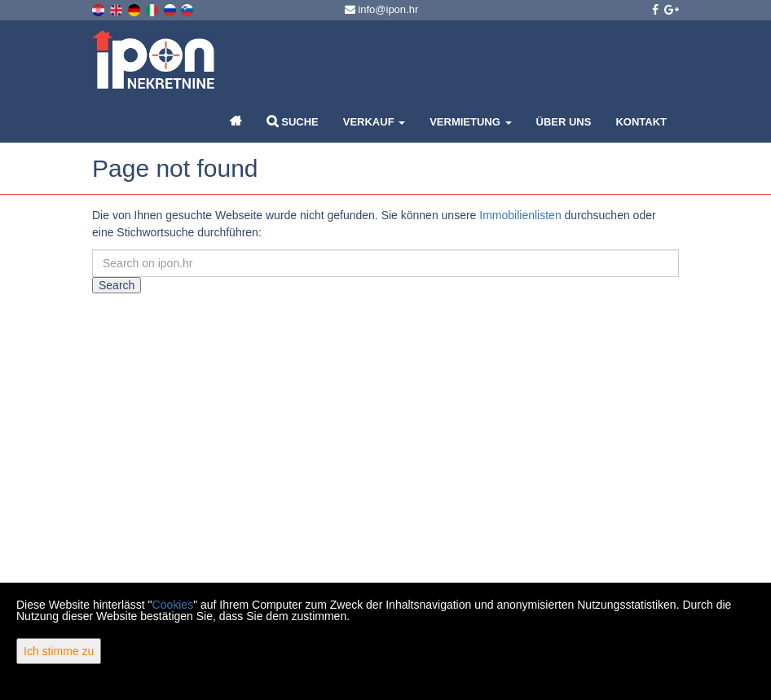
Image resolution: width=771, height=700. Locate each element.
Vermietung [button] (470, 122)
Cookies (173, 605)
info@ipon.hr (382, 9)
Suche (293, 121)
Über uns (564, 122)
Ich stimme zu (59, 651)
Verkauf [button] (374, 122)
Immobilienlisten (520, 215)
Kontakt (641, 122)
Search (117, 285)
